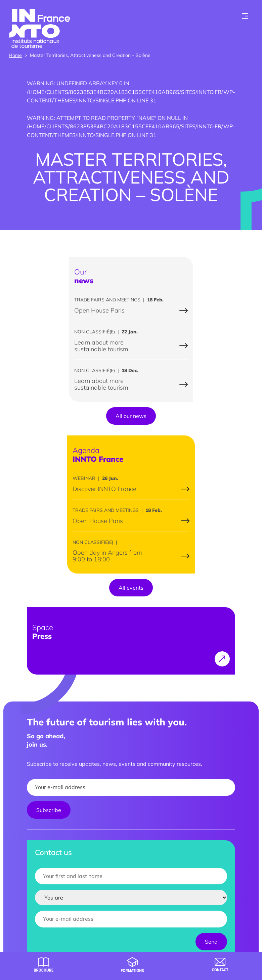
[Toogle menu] (245, 16)
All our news (131, 416)
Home (15, 55)
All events (131, 588)
